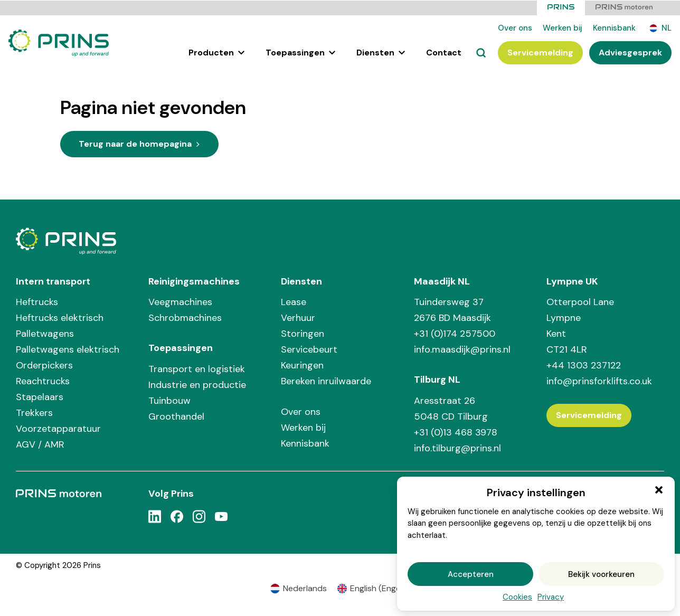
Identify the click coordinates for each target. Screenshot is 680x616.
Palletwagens (45, 333)
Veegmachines (180, 301)
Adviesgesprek (630, 52)
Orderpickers (44, 365)
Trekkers (34, 412)
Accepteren (471, 574)
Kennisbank (614, 27)
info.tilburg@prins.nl (457, 448)
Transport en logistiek (197, 368)
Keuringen (302, 365)
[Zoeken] (481, 52)
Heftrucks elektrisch (60, 317)
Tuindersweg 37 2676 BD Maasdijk (452, 309)
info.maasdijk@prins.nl (462, 349)
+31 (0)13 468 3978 (456, 432)
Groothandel (176, 416)
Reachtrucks (43, 381)
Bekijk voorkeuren (601, 574)
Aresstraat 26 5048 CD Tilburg (451, 408)
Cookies (517, 597)
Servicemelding (540, 52)
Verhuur (298, 317)
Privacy (551, 597)
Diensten (381, 52)
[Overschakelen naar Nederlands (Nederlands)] (299, 588)
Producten (216, 52)
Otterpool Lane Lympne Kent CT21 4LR (580, 325)
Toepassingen (300, 52)
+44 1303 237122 (584, 365)
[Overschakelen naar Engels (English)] (374, 588)
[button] (659, 490)
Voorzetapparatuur (58, 428)
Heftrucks (37, 301)
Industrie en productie (197, 384)
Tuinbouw (169, 400)
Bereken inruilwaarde (326, 381)
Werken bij (563, 27)
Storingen (303, 333)
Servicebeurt (309, 349)
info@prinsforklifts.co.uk (599, 381)
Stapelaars (40, 396)
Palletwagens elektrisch (68, 349)
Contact (444, 52)
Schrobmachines (185, 317)
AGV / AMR (40, 444)
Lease (294, 301)
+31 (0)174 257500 (455, 333)
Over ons (515, 27)
